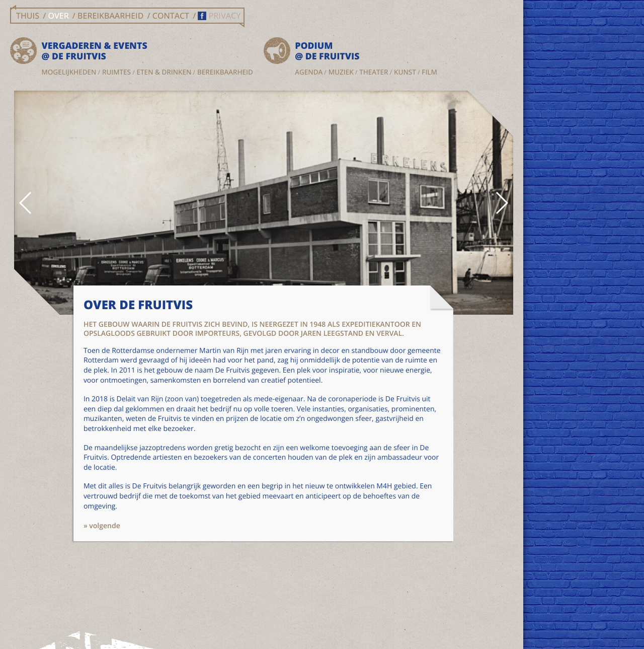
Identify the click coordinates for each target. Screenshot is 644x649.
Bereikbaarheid (73, 93)
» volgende (116, 603)
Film (237, 83)
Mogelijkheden (73, 74)
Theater (280, 74)
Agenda (215, 74)
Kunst (212, 83)
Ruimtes (120, 74)
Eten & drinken (73, 83)
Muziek (248, 74)
